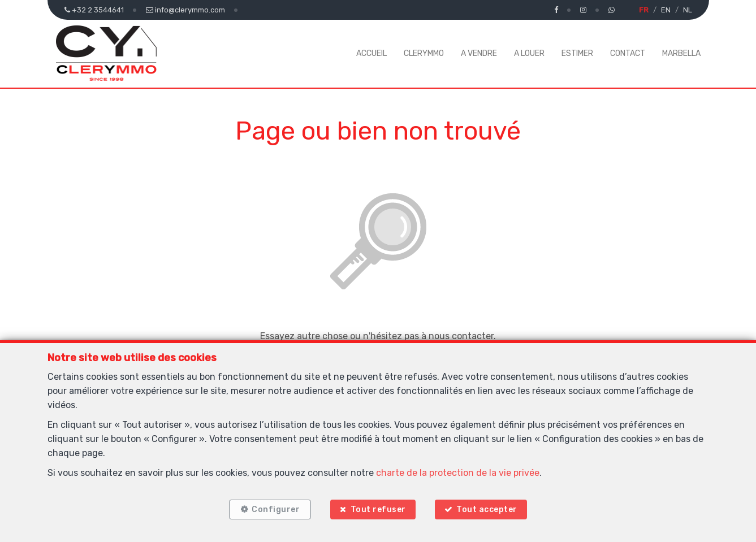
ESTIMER (577, 53)
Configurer (276, 510)
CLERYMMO (424, 53)
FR (644, 10)
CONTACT (628, 53)
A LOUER (529, 53)
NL (688, 10)
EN (666, 10)
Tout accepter (487, 510)
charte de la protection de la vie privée (458, 473)
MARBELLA (681, 53)
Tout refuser (378, 510)
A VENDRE (479, 53)
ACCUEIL (371, 53)
